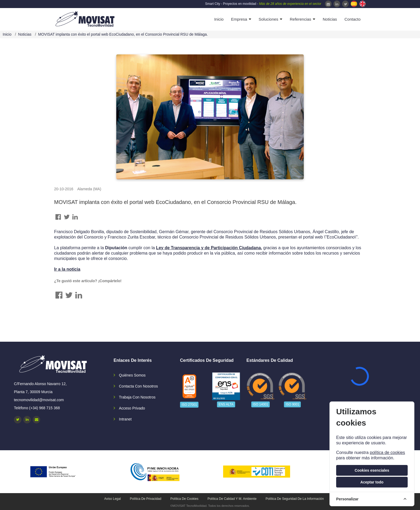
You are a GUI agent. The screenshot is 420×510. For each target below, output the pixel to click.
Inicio (219, 19)
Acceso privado (132, 408)
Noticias (330, 19)
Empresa (239, 19)
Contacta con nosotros (138, 386)
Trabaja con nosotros (137, 397)
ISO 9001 (292, 404)
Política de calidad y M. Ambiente (232, 499)
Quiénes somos (132, 375)
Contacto (352, 19)
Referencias (301, 19)
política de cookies (387, 453)
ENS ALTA (226, 404)
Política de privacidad (146, 499)
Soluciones (268, 19)
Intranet (125, 419)
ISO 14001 (260, 404)
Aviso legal (112, 499)
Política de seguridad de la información (295, 499)
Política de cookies (184, 499)
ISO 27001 (189, 405)
